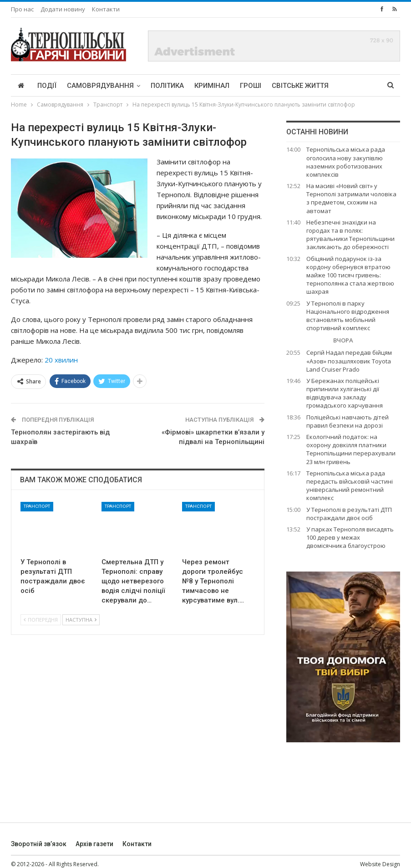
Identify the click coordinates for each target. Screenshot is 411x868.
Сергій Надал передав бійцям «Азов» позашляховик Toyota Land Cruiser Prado (349, 361)
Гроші (251, 86)
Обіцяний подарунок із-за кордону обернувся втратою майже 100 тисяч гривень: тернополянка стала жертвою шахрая (350, 275)
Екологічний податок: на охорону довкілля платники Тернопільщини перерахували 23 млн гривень (351, 449)
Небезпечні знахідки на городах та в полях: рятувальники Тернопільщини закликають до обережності (350, 235)
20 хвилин (61, 360)
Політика (167, 86)
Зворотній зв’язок (39, 844)
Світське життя (300, 86)
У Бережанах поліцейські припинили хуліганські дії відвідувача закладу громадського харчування (345, 393)
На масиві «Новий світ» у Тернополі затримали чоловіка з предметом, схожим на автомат (351, 198)
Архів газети (94, 844)
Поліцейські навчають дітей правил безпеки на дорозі (348, 421)
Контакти (106, 9)
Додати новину (63, 9)
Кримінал (212, 86)
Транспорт (37, 506)
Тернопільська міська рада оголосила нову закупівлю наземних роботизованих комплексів (346, 162)
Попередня (41, 620)
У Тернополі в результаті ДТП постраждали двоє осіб (349, 514)
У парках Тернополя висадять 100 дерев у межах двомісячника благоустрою (350, 537)
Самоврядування (100, 86)
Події (47, 86)
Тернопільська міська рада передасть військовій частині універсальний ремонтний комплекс (350, 486)
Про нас (22, 9)
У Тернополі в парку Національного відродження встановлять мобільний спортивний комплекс (348, 316)
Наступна (81, 620)
